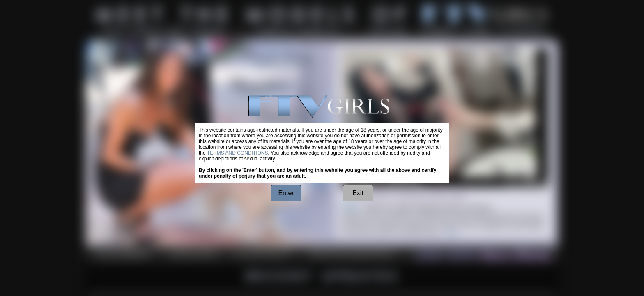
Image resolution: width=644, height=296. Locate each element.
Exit (358, 193)
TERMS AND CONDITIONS (238, 153)
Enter (286, 193)
